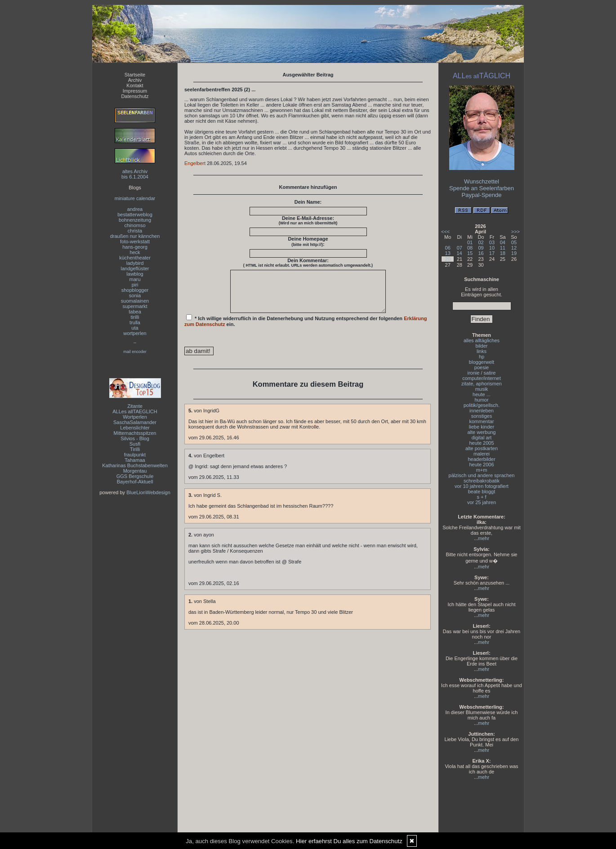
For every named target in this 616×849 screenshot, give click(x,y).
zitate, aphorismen (482, 384)
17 (492, 253)
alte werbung (482, 432)
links (482, 351)
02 (481, 242)
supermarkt (135, 306)
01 (470, 242)
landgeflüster (135, 268)
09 (481, 248)
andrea (135, 209)
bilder (482, 346)
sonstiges (482, 416)
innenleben (482, 411)
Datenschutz (135, 96)
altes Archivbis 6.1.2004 (135, 174)
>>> (516, 232)
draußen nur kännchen (135, 236)
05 (514, 242)
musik (482, 389)
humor (481, 400)
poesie (482, 367)
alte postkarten (482, 448)
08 (470, 248)
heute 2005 (481, 443)
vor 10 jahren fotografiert (482, 486)
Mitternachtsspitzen (135, 433)
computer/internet (482, 378)
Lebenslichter (135, 428)
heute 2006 (481, 465)
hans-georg (135, 247)
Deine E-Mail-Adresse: (308, 220)
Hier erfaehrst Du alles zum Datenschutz (349, 841)
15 (470, 253)
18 (503, 253)
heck (135, 252)
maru (135, 279)
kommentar (481, 421)
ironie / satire (482, 373)
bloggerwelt (482, 362)
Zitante (135, 406)
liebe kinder (482, 427)
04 (503, 242)
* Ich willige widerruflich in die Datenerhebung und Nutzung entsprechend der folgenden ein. (306, 329)
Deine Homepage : (308, 241)
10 (492, 248)
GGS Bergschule (135, 476)
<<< (445, 232)
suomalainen (135, 301)
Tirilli (135, 449)
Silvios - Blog (135, 438)
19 (514, 253)
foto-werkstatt (135, 241)
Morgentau (135, 471)
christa (135, 231)
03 (492, 242)
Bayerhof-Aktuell (135, 482)
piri (135, 285)
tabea (135, 312)
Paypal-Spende (482, 195)
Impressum (135, 91)
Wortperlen (135, 417)
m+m (482, 470)
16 (481, 253)
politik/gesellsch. (482, 405)
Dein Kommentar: (308, 263)
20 (448, 259)
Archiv (135, 80)
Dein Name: (308, 202)
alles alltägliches (482, 340)
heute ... (482, 394)
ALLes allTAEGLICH (135, 411)
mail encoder (135, 352)
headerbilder (481, 459)
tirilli (135, 317)
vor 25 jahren (482, 502)
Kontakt (135, 85)
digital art (482, 438)
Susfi (135, 444)
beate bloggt (482, 492)
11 (503, 248)
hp (482, 357)
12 (514, 248)
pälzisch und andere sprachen (482, 475)
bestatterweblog (135, 214)
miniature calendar (135, 198)
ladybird (135, 263)
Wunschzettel (482, 181)
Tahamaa (135, 460)
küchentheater (135, 258)
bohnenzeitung (135, 220)
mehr (484, 538)
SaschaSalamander (135, 422)
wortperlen (135, 333)
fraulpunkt (135, 455)
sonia (135, 295)
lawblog (135, 274)
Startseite (135, 75)
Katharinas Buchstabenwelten (135, 465)
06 (448, 248)
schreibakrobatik (482, 481)
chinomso (135, 225)
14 (459, 253)
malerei (482, 454)
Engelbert (195, 163)
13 (448, 253)
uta (135, 328)
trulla (135, 322)
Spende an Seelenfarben (482, 188)
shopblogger (135, 290)
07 (460, 248)
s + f (481, 497)
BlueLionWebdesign (148, 492)
